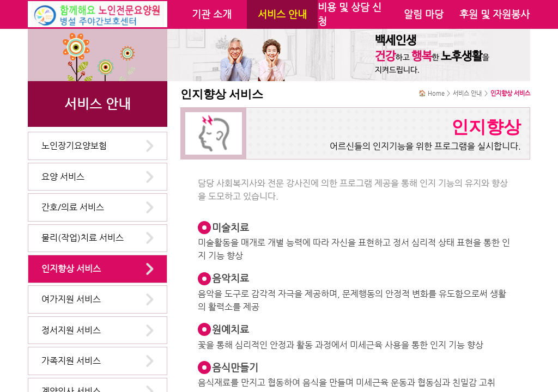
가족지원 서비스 (71, 361)
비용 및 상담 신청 (350, 14)
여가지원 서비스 (71, 299)
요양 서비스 (63, 177)
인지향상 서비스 (71, 269)
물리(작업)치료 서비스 (83, 238)
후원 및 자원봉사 (495, 14)
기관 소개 (212, 14)
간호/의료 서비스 (73, 207)
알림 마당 (424, 14)
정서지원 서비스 (71, 330)
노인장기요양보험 (74, 146)
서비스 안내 (282, 14)
